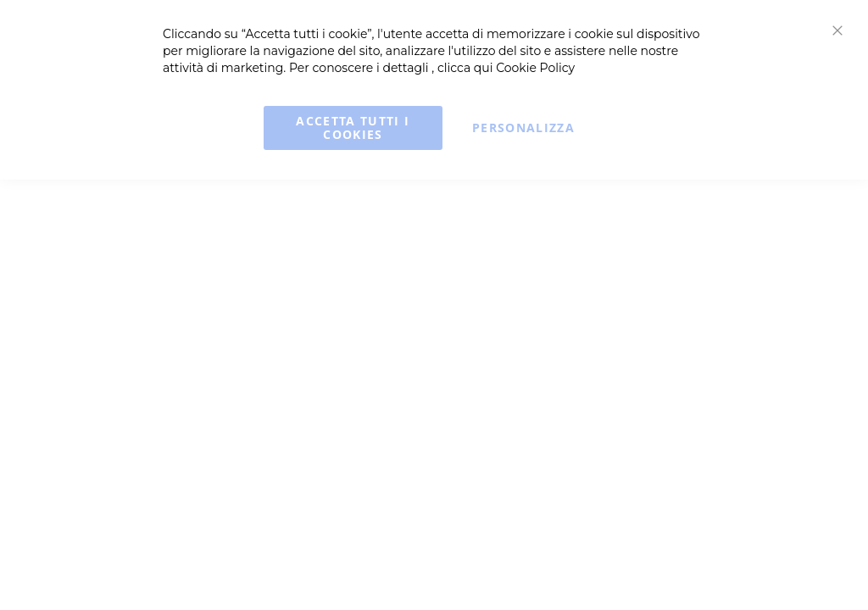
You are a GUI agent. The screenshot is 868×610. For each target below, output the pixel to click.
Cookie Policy (535, 68)
